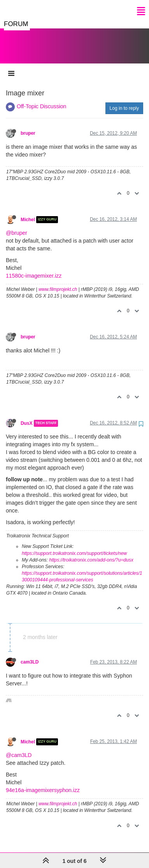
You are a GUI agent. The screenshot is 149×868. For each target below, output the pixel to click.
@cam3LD (19, 747)
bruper (28, 125)
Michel (28, 212)
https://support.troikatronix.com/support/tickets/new (74, 546)
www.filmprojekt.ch (58, 282)
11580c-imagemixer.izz (34, 268)
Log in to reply (124, 100)
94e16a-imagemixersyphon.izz (43, 782)
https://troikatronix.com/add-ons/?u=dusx (91, 552)
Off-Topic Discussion (41, 99)
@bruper (17, 225)
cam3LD (30, 654)
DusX (26, 416)
